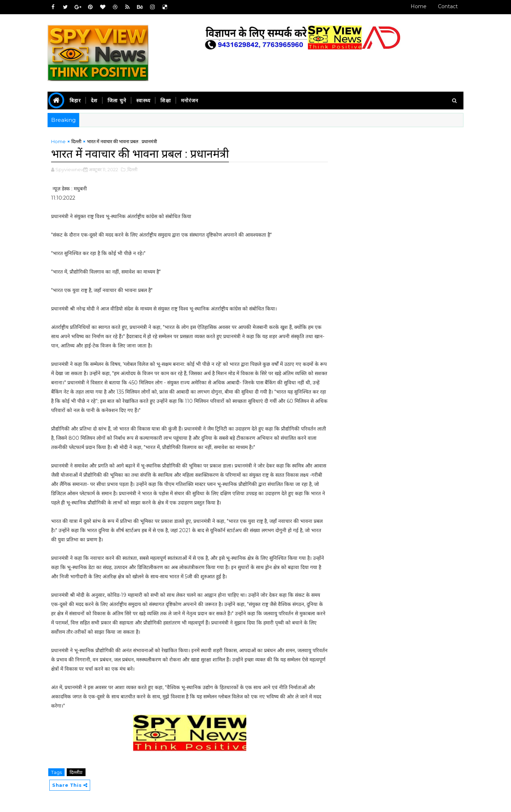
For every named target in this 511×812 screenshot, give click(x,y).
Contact (447, 6)
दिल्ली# (76, 772)
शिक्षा (166, 101)
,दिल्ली (132, 169)
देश (95, 101)
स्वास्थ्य (144, 101)
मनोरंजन (190, 101)
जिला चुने (117, 101)
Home (418, 6)
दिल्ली (77, 141)
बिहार (76, 101)
